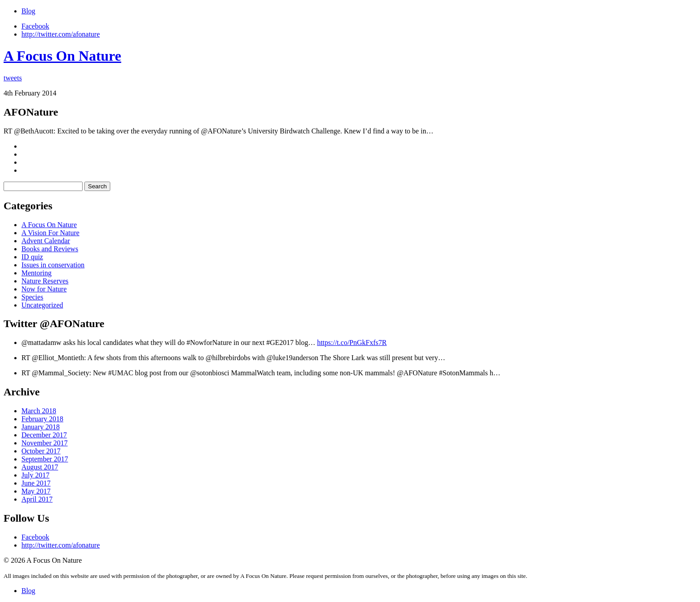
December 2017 (44, 435)
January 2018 (41, 427)
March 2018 (39, 411)
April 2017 (37, 499)
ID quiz (32, 257)
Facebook (35, 26)
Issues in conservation (53, 265)
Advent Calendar (46, 241)
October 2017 (41, 451)
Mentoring (37, 273)
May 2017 (36, 491)
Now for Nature (44, 289)
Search (97, 186)
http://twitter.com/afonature (61, 34)
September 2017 (45, 459)
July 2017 (35, 475)
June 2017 (36, 483)
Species (32, 297)
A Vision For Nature (50, 233)
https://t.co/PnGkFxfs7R (352, 343)
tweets (13, 78)
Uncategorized (42, 305)
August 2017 (40, 467)
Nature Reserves (45, 281)
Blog (28, 11)
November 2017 (45, 443)
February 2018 (42, 419)
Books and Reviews (50, 249)
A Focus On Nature (62, 56)
